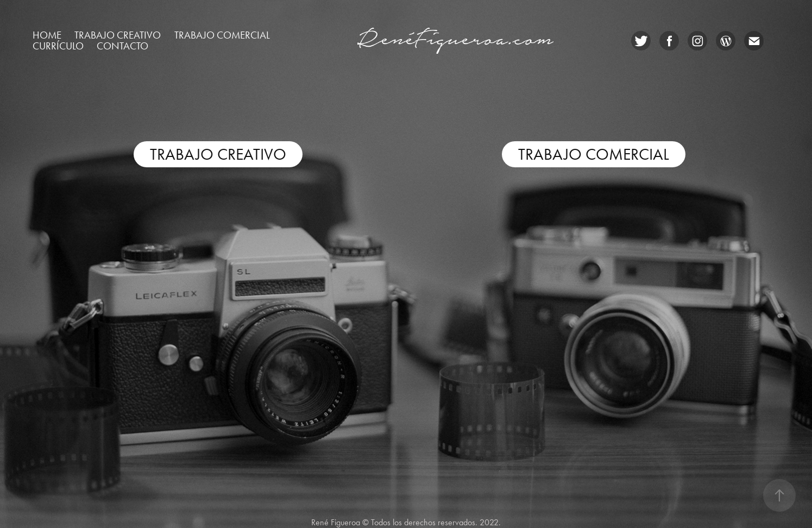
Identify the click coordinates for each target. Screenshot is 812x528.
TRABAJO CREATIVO (218, 154)
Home (47, 35)
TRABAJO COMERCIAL (594, 154)
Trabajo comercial (222, 35)
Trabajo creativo (118, 35)
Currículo (58, 46)
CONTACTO (122, 46)
